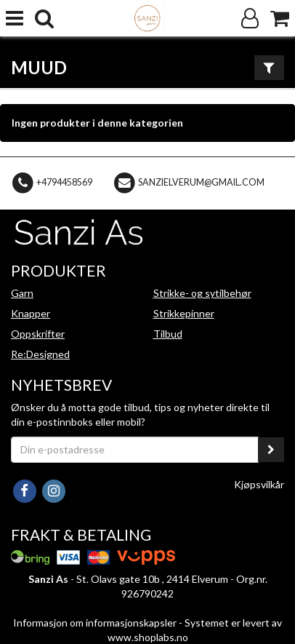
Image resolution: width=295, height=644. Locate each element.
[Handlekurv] (280, 19)
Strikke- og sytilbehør (202, 293)
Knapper (31, 313)
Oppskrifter (38, 334)
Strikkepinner (184, 313)
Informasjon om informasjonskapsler (95, 623)
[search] (44, 19)
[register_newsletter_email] (271, 450)
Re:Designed (40, 354)
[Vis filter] (269, 68)
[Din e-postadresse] (135, 450)
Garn (22, 293)
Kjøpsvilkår (259, 484)
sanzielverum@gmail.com (201, 182)
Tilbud (168, 334)
